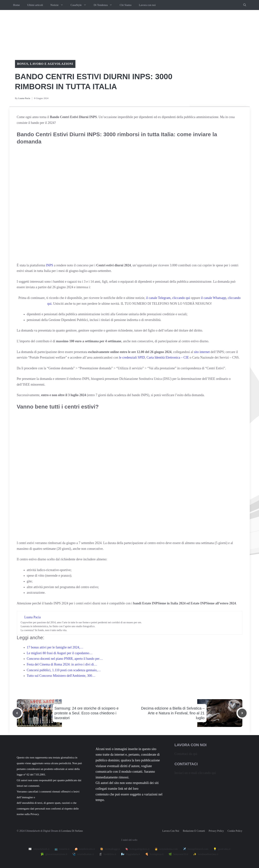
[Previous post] (17, 713)
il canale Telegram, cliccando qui (168, 298)
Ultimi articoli (35, 5)
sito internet (202, 352)
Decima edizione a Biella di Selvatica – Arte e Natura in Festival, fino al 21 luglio (173, 713)
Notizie (59, 5)
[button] (245, 5)
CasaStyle (80, 5)
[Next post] (242, 713)
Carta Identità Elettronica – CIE (168, 357)
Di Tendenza (105, 5)
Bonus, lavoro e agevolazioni (45, 64)
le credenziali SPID (132, 357)
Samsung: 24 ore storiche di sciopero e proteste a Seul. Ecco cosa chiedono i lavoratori (87, 713)
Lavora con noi (147, 5)
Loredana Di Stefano (72, 831)
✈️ (196, 849)
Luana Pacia (24, 98)
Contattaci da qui (186, 754)
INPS (49, 265)
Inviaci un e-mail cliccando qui (195, 773)
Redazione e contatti (194, 831)
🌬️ (131, 854)
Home (17, 5)
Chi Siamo (126, 5)
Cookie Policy (235, 831)
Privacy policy (216, 831)
